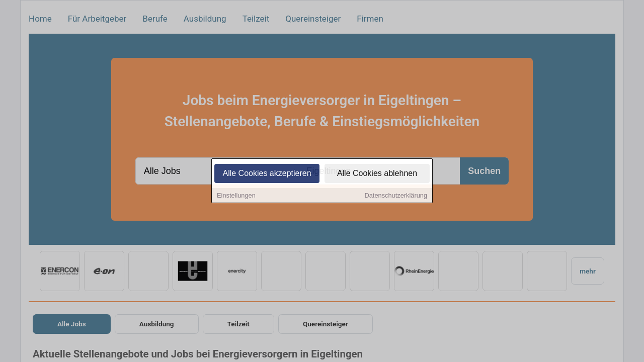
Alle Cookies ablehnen (377, 174)
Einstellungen (236, 196)
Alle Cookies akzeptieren (267, 174)
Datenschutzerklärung (396, 196)
